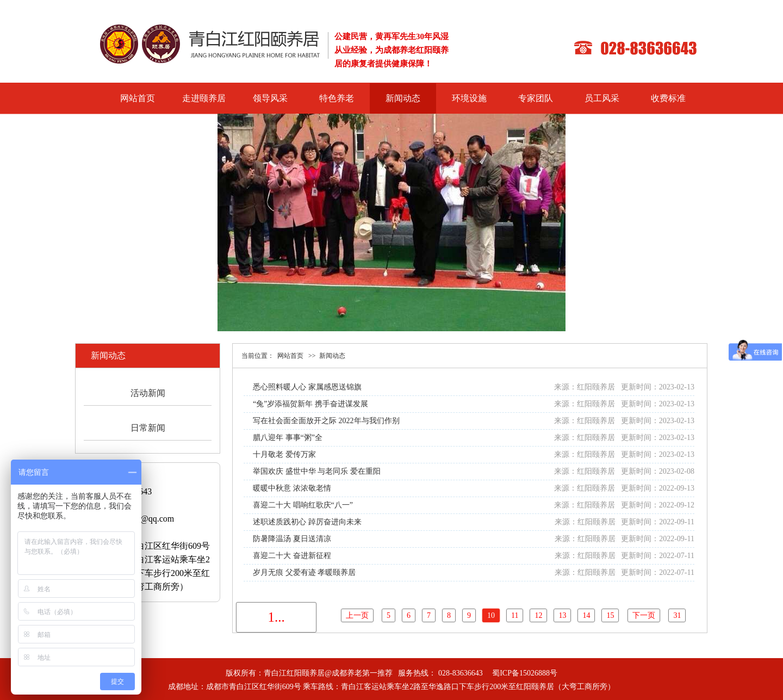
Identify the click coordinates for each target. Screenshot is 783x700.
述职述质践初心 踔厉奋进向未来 (307, 522)
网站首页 (138, 98)
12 (538, 615)
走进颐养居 (204, 98)
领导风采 (270, 98)
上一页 (357, 615)
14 (586, 615)
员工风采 (602, 98)
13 (562, 615)
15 (610, 615)
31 (677, 615)
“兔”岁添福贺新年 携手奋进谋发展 (310, 404)
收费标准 (668, 98)
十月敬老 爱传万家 (284, 454)
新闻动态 (403, 98)
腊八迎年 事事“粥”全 (288, 438)
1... (276, 617)
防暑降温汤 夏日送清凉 (292, 539)
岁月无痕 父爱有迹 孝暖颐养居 (304, 572)
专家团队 (536, 98)
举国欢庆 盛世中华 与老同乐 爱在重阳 (317, 471)
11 (515, 615)
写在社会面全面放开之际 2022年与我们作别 (326, 421)
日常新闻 (148, 428)
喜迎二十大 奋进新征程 (292, 556)
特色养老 (337, 98)
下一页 (644, 615)
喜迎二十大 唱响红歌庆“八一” (303, 505)
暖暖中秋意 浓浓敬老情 (292, 488)
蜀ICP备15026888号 (525, 673)
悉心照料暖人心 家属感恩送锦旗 (307, 387)
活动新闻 (148, 393)
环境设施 (469, 98)
